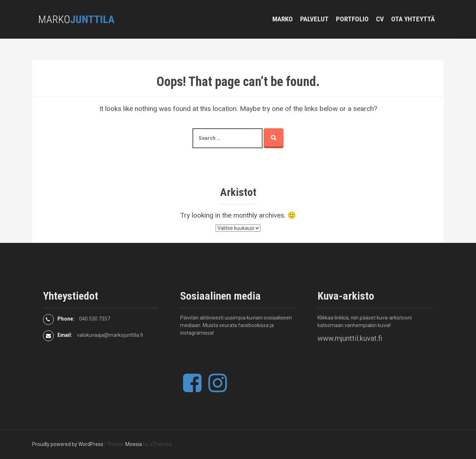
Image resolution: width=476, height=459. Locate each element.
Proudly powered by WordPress (68, 444)
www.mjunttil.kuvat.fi (350, 338)
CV (380, 19)
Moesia (134, 444)
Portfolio (352, 19)
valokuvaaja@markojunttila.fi (110, 335)
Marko (283, 19)
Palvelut (314, 19)
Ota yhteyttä (413, 19)
